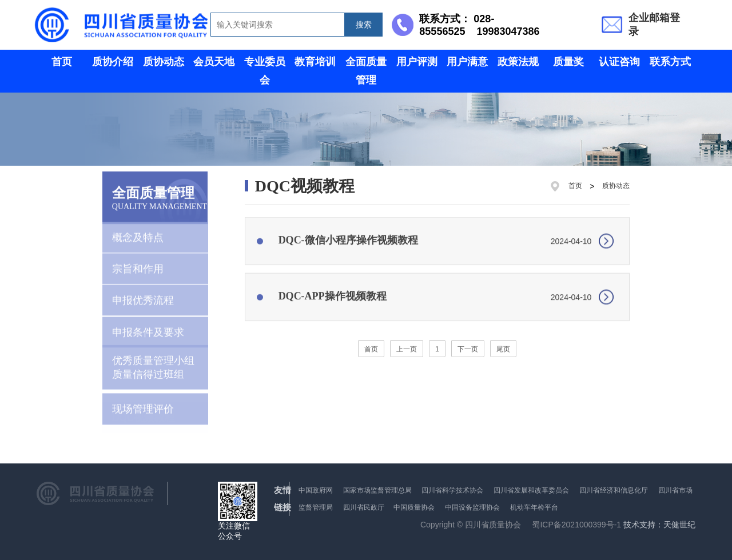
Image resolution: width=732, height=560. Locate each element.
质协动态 (164, 62)
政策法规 (518, 62)
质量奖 (568, 62)
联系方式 (670, 62)
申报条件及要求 (148, 326)
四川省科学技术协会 (452, 490)
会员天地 (214, 62)
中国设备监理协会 (472, 507)
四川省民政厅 (365, 507)
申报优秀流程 (143, 294)
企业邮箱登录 (654, 25)
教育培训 (315, 62)
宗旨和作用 (138, 263)
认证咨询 (619, 62)
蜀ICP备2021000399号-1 (577, 525)
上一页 (407, 349)
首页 (62, 62)
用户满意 (467, 62)
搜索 (364, 25)
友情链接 (283, 499)
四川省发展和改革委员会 (531, 490)
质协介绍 (113, 62)
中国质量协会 (414, 507)
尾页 (503, 349)
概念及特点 (138, 231)
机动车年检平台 (534, 507)
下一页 (468, 349)
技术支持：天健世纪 (659, 525)
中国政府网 (316, 490)
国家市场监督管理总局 (377, 490)
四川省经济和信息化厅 (614, 490)
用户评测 (417, 62)
